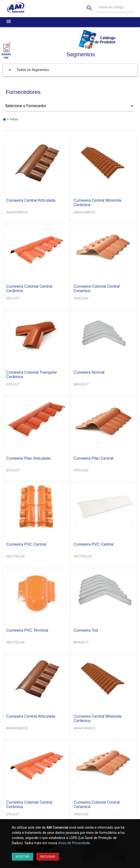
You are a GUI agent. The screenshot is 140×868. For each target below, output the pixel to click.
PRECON (81, 298)
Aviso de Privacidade (74, 843)
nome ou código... (112, 7)
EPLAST (13, 298)
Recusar (48, 857)
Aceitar (22, 857)
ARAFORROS (17, 212)
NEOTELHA (15, 556)
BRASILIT (81, 384)
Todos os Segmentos (28, 70)
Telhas (14, 119)
